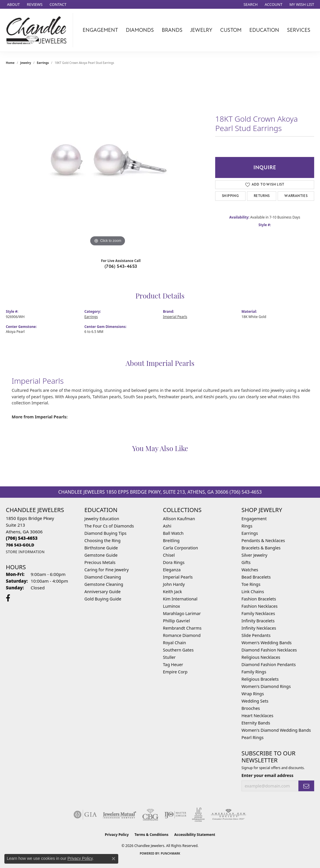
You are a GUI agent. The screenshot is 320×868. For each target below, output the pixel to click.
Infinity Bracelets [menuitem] (258, 621)
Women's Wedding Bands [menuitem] (267, 643)
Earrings (43, 63)
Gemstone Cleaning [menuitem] (104, 584)
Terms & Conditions (152, 835)
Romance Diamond (182, 635)
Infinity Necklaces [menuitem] (259, 628)
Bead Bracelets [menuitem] (256, 577)
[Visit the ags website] (228, 815)
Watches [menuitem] (250, 570)
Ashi (167, 526)
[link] (13, 4)
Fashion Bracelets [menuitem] (259, 599)
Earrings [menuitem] (250, 533)
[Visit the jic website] (198, 815)
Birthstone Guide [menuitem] (101, 548)
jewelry (26, 63)
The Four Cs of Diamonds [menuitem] (109, 526)
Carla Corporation (180, 548)
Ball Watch (173, 533)
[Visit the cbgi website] (150, 815)
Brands (172, 30)
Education (264, 30)
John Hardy (174, 584)
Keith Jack (172, 592)
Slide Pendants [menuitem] (256, 635)
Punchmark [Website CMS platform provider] (171, 853)
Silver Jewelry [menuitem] (254, 555)
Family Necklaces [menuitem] (258, 613)
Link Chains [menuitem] (253, 592)
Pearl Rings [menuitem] (253, 737)
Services (299, 30)
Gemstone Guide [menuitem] (101, 555)
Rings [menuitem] (247, 526)
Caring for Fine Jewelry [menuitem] (107, 570)
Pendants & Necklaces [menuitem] (263, 540)
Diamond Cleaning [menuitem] (103, 577)
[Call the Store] (22, 538)
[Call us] (20, 545)
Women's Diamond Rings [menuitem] (266, 686)
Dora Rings (174, 562)
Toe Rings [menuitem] (251, 584)
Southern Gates (178, 650)
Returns (262, 196)
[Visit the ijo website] (175, 815)
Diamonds (140, 30)
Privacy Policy (117, 835)
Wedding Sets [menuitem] (255, 701)
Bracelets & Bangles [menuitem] (261, 548)
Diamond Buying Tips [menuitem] (105, 533)
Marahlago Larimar (182, 613)
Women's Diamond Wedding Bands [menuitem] (276, 730)
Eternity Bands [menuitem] (256, 723)
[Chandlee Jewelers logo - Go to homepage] (38, 30)
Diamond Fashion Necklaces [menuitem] (269, 650)
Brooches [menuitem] (251, 708)
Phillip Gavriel (176, 621)
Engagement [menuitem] (254, 519)
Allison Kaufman (179, 519)
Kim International (180, 599)
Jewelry (201, 30)
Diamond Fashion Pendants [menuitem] (269, 664)
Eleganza (172, 570)
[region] (108, 160)
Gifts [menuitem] (246, 562)
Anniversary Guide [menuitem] (102, 592)
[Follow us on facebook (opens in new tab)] (8, 598)
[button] (250, 4)
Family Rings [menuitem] (254, 672)
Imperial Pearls (175, 317)
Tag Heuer (173, 664)
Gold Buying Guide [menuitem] (103, 599)
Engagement (100, 30)
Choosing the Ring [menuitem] (102, 540)
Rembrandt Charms (182, 628)
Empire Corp (175, 672)
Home (10, 63)
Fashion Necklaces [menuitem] (260, 606)
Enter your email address (267, 775)
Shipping (230, 196)
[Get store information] (25, 552)
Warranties (296, 196)
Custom (231, 30)
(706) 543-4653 (121, 266)
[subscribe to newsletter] (306, 786)
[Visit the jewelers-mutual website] (120, 815)
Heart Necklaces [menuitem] (257, 716)
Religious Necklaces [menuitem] (261, 657)
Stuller (169, 657)
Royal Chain (174, 643)
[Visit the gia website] (85, 815)
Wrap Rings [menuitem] (253, 694)
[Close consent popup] (114, 859)
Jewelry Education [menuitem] (102, 519)
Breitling (171, 540)
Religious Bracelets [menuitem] (260, 679)
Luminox (172, 606)
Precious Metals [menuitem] (100, 562)
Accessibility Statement (195, 835)
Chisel (169, 555)
